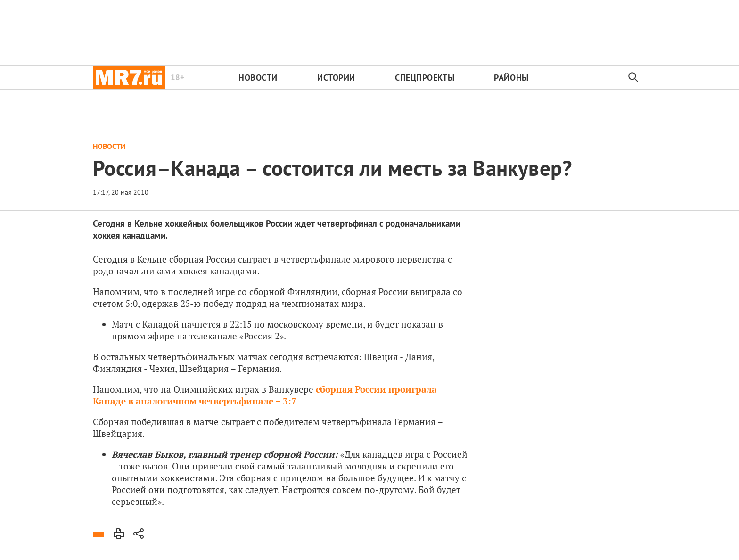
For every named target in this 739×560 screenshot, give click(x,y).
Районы (511, 78)
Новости (258, 78)
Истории (336, 78)
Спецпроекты (425, 78)
